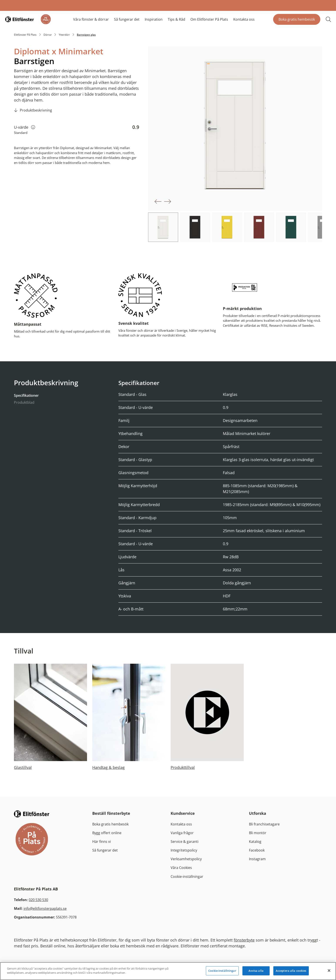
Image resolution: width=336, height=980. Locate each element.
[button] (158, 202)
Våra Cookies (181, 867)
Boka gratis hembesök (297, 20)
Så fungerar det (127, 20)
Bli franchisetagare (264, 824)
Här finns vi (102, 841)
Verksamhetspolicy (186, 859)
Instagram (257, 859)
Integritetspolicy (184, 850)
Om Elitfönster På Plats (209, 20)
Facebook (257, 850)
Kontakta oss (244, 20)
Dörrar (48, 35)
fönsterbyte (244, 940)
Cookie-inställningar (187, 876)
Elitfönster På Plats (25, 35)
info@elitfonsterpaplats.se (45, 908)
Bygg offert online (107, 833)
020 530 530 (38, 900)
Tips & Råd (176, 20)
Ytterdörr (64, 35)
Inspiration (154, 20)
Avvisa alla (256, 971)
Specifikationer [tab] (26, 395)
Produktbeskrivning (36, 110)
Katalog (255, 841)
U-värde (24, 127)
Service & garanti (185, 841)
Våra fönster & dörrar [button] (91, 20)
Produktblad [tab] (24, 402)
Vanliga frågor (182, 833)
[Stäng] (329, 970)
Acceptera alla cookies (291, 971)
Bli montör (258, 833)
